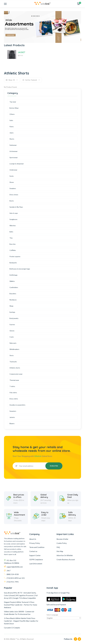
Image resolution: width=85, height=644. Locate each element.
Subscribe (54, 466)
